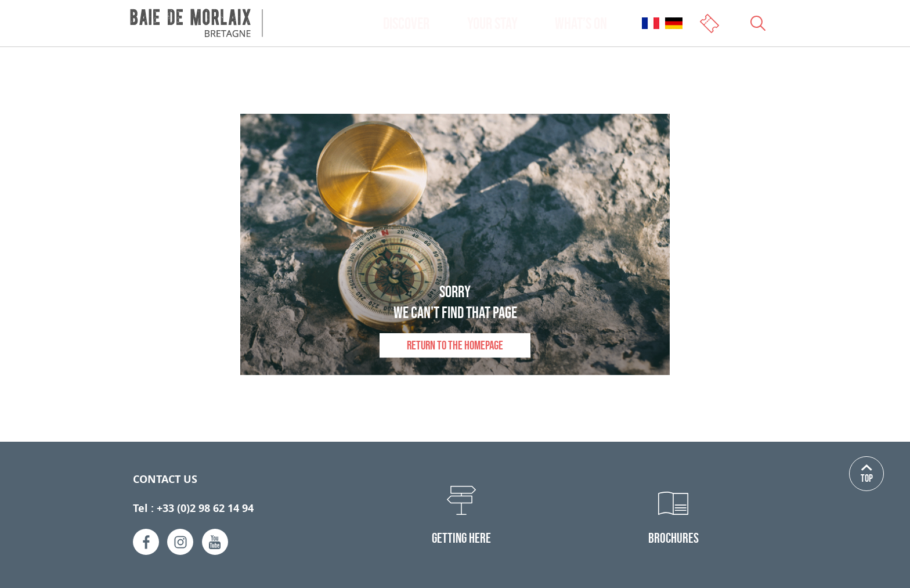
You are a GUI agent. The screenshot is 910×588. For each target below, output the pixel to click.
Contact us (165, 479)
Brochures (674, 538)
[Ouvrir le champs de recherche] (758, 23)
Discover (406, 23)
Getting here (461, 538)
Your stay (492, 23)
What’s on (581, 23)
